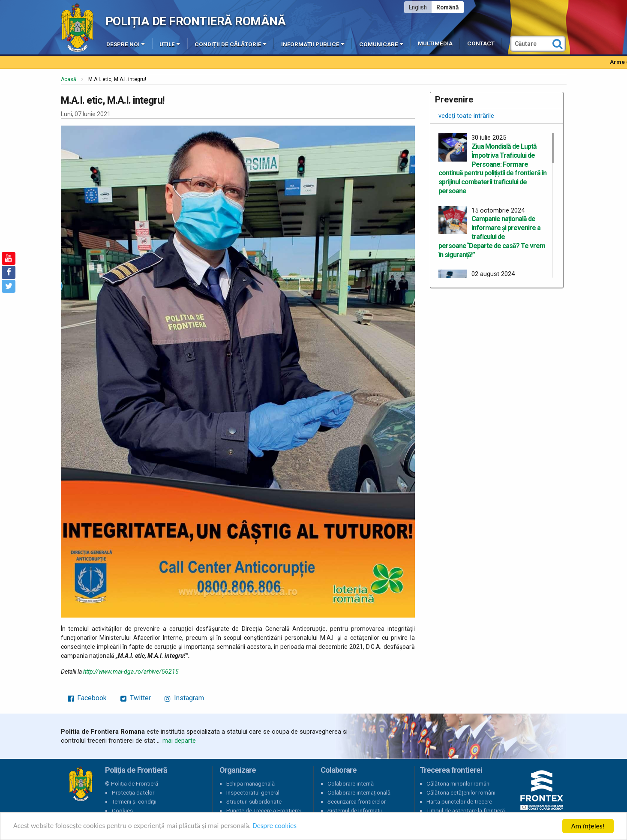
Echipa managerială (250, 784)
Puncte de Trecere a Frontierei (264, 811)
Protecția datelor (133, 793)
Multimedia (435, 43)
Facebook (87, 698)
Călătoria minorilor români (459, 784)
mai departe (179, 741)
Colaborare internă (351, 784)
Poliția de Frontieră (81, 784)
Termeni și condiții (134, 802)
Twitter (136, 698)
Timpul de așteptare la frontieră (466, 811)
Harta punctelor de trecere (459, 802)
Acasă (69, 79)
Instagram (184, 698)
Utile (170, 44)
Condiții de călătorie (231, 44)
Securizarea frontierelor (357, 802)
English (418, 7)
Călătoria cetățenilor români (461, 793)
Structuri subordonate (254, 802)
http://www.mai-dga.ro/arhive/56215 (131, 672)
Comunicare (381, 44)
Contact (481, 43)
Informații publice (313, 44)
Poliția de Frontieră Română (196, 21)
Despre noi (126, 44)
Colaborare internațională (359, 793)
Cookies (122, 811)
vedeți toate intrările (466, 116)
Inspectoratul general (253, 793)
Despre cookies (278, 826)
